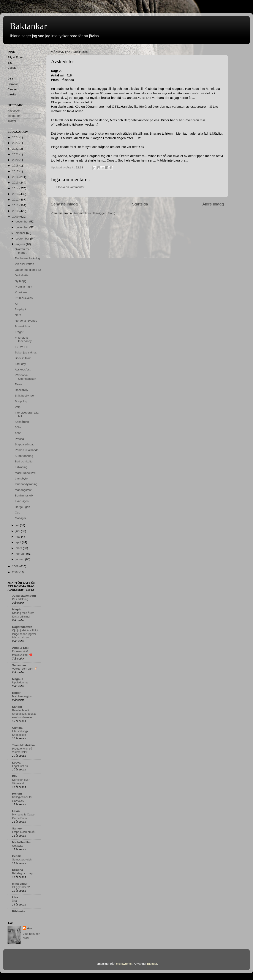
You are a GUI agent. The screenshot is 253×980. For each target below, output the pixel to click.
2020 (16, 160)
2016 (16, 177)
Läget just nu (20, 766)
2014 (16, 188)
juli (18, 525)
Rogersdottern (22, 627)
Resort (19, 384)
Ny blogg (21, 281)
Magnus (18, 679)
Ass (30, 928)
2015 (16, 183)
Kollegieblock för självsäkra (22, 799)
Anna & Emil (21, 648)
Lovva (16, 763)
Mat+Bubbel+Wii (26, 473)
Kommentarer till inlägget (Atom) (94, 213)
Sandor (17, 707)
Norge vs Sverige (26, 321)
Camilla (17, 728)
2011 (16, 205)
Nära (18, 315)
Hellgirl (17, 794)
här (181, 120)
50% (18, 427)
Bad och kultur (24, 461)
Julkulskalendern (24, 596)
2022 (16, 149)
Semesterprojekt (22, 859)
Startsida (140, 204)
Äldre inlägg (213, 204)
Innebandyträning (26, 484)
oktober (21, 233)
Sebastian (19, 665)
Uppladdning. (20, 682)
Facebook (14, 111)
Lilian (16, 811)
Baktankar (28, 26)
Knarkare (21, 292)
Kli (17, 304)
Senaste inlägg (64, 204)
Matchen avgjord (22, 696)
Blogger (152, 964)
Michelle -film (21, 842)
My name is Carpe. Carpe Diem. (24, 816)
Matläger (21, 518)
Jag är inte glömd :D (28, 270)
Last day (20, 364)
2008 (16, 566)
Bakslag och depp (23, 873)
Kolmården (22, 422)
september (23, 239)
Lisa (15, 897)
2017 (16, 171)
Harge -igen (23, 507)
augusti (21, 244)
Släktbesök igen (25, 396)
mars (19, 548)
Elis (15, 776)
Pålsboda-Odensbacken (25, 377)
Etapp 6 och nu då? (24, 832)
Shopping (21, 401)
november (22, 227)
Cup (18, 513)
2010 (16, 211)
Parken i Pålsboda (27, 450)
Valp (18, 407)
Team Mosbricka (23, 745)
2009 (16, 217)
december (22, 222)
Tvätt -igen (22, 501)
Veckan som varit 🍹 (25, 669)
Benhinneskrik (24, 495)
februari (21, 554)
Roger (16, 693)
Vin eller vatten (25, 264)
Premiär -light (24, 287)
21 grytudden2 (21, 887)
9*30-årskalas (24, 298)
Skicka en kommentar (70, 187)
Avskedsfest (23, 369)
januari (20, 559)
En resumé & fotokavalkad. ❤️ (22, 653)
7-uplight (21, 309)
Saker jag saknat (26, 352)
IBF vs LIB (22, 347)
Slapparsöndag (25, 444)
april (19, 542)
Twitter (12, 121)
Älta (14, 901)
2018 (16, 166)
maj (18, 537)
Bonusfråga (22, 326)
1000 (18, 433)
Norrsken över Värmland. (21, 782)
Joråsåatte (22, 275)
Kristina (17, 870)
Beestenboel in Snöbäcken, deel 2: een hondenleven (24, 714)
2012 (16, 200)
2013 (16, 194)
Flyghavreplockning (27, 258)
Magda (17, 609)
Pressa (19, 439)
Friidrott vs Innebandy (23, 339)
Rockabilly (22, 390)
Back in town (23, 358)
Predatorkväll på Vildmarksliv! (22, 750)
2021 (16, 154)
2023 (16, 143)
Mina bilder (20, 884)
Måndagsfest (23, 490)
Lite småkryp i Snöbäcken (21, 733)
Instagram (14, 116)
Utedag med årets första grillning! (23, 615)
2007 (16, 572)
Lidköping (21, 467)
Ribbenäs (19, 911)
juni (18, 531)
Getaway (18, 846)
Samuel (17, 828)
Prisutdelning (20, 599)
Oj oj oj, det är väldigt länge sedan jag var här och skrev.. (25, 634)
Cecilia (17, 856)
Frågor (19, 332)
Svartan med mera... (23, 251)
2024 (16, 137)
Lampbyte (21, 478)
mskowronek (124, 964)
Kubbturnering (24, 456)
